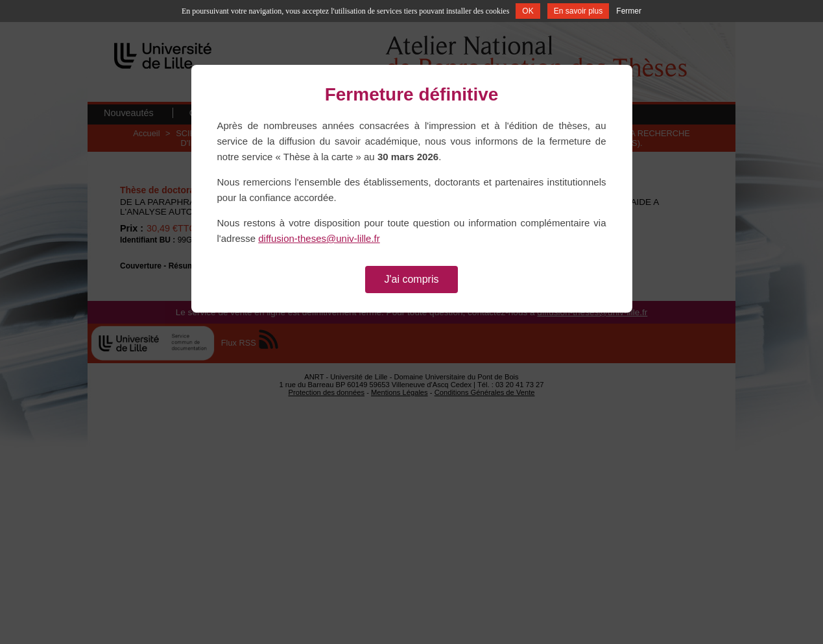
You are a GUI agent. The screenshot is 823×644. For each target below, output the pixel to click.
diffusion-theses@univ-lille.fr (319, 238)
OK (528, 11)
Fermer (629, 11)
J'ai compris (412, 279)
